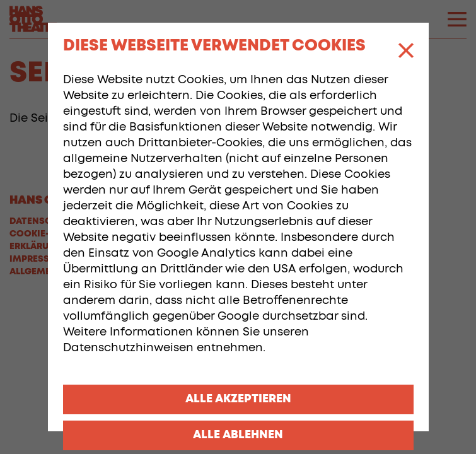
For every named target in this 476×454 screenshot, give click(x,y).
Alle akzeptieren (238, 399)
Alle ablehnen (238, 435)
